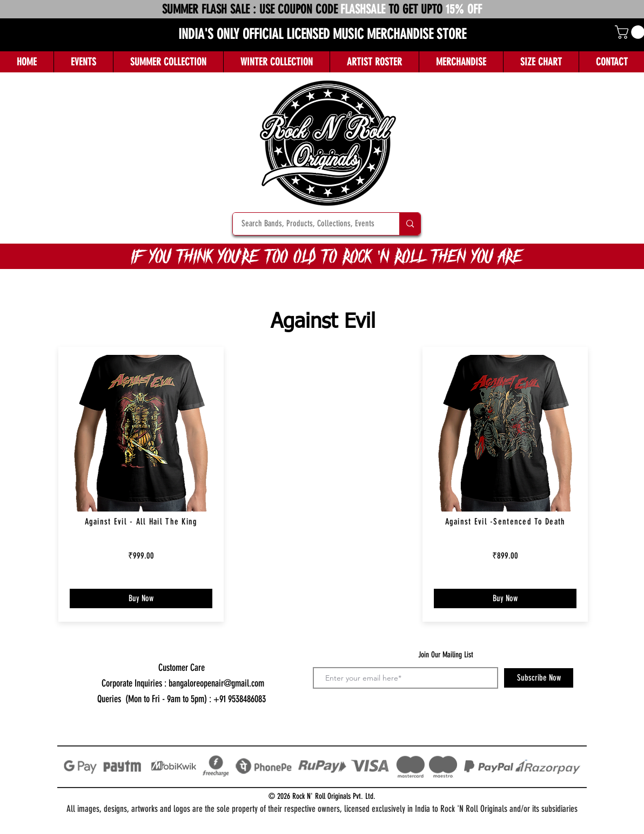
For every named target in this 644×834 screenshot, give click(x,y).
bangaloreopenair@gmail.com (216, 683)
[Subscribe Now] (539, 678)
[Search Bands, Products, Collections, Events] (309, 224)
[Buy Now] (141, 598)
